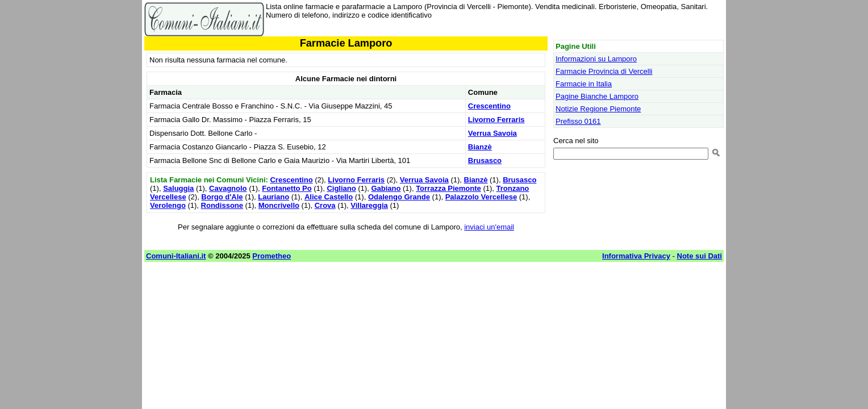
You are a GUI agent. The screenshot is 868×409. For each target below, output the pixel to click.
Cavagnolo (228, 188)
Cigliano (341, 188)
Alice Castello (329, 197)
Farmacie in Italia (584, 84)
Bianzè (480, 147)
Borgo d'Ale (222, 197)
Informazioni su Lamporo (596, 59)
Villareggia (369, 205)
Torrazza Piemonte (448, 188)
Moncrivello (279, 205)
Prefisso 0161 (578, 121)
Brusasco (485, 160)
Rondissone (222, 205)
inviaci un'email (489, 227)
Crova (325, 205)
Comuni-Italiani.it (176, 256)
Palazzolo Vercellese (481, 197)
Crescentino (489, 106)
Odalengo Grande (399, 197)
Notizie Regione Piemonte (598, 109)
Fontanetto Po (287, 188)
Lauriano (274, 197)
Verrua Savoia (493, 133)
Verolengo (168, 205)
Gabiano (386, 188)
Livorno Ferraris (496, 120)
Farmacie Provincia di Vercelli (604, 71)
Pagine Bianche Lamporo (597, 96)
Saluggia (178, 188)
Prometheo (272, 256)
